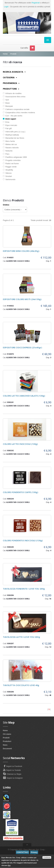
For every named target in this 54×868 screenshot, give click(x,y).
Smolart (7, 176)
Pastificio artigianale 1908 (15, 157)
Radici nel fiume (11, 164)
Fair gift (7, 128)
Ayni (6, 100)
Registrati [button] (36, 3)
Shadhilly (8, 170)
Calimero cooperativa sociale (16, 109)
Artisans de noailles (12, 93)
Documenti (7, 749)
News (5, 745)
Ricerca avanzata (14, 72)
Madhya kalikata (11, 135)
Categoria (10, 77)
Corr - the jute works (13, 116)
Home (5, 54)
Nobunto (8, 151)
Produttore (11, 89)
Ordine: (6, 205)
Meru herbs (9, 141)
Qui (9, 865)
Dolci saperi (9, 119)
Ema (6, 122)
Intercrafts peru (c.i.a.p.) (14, 132)
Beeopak (8, 106)
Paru (6, 154)
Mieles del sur (10, 144)
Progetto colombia (12, 160)
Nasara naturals (11, 148)
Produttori (7, 741)
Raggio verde (10, 167)
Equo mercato (10, 125)
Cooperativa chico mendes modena (19, 113)
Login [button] (6, 7)
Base (6, 103)
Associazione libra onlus (14, 97)
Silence (7, 173)
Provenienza (11, 83)
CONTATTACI (22, 852)
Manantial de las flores (14, 138)
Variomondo (9, 179)
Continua (47, 857)
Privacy (34, 852)
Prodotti (13, 54)
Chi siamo (7, 734)
